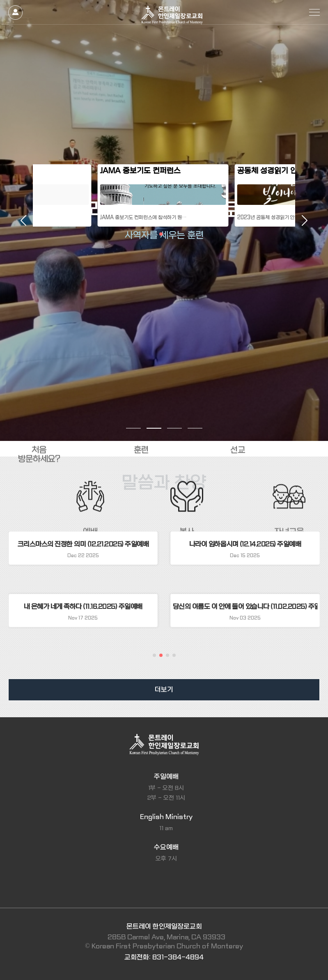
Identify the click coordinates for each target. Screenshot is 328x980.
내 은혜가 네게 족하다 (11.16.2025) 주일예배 (83, 607)
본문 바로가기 (0, 0)
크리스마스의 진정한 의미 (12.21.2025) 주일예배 (83, 544)
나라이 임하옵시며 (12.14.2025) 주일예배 (245, 544)
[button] (154, 655)
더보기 (164, 690)
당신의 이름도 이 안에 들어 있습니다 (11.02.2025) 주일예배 (245, 607)
